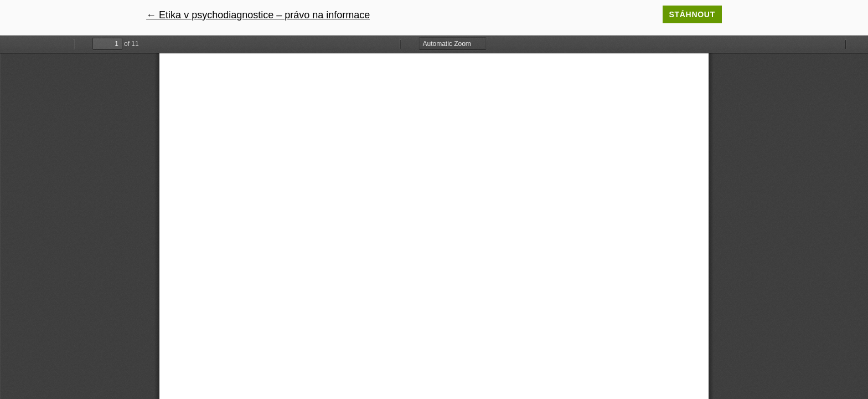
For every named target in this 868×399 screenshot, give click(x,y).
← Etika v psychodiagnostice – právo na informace (258, 15)
